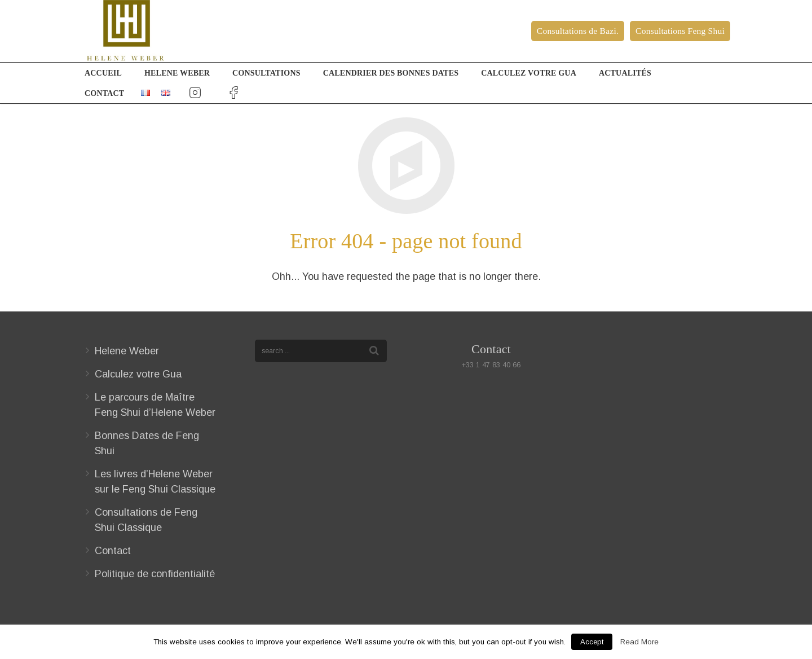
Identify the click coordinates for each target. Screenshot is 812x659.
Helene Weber (127, 351)
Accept (592, 642)
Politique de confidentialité (155, 574)
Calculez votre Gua (138, 374)
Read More (639, 642)
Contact (113, 551)
